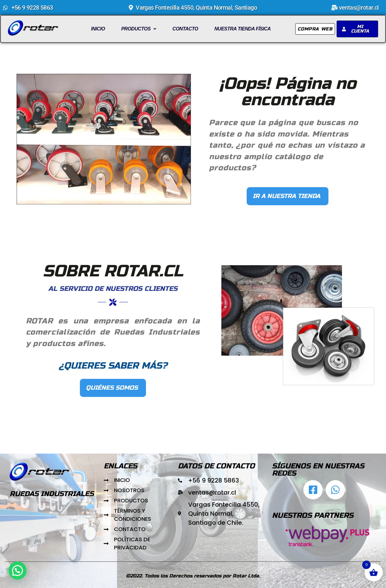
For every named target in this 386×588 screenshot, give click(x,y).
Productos (139, 29)
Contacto (185, 29)
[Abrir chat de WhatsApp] (335, 490)
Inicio (98, 29)
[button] (139, 29)
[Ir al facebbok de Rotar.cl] (313, 490)
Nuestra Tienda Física (243, 29)
